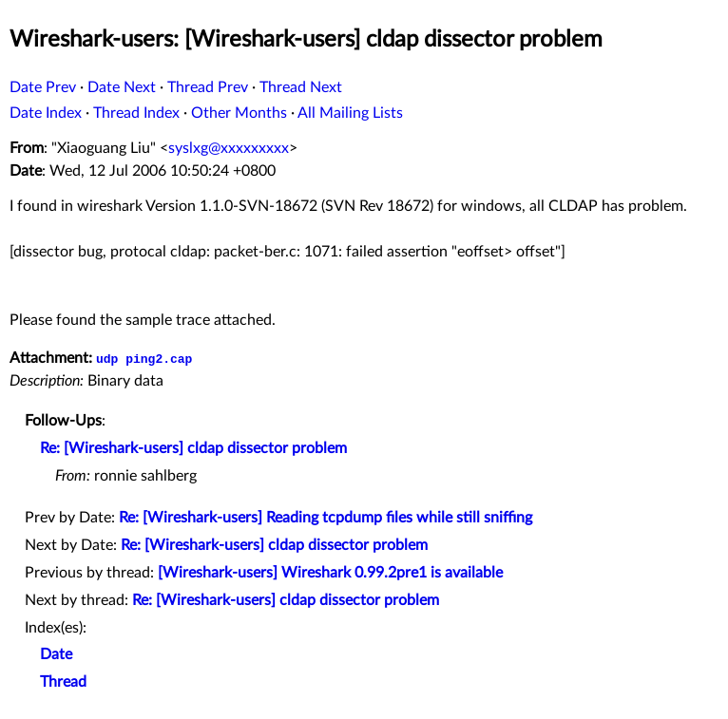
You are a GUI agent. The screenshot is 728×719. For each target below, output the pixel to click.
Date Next (122, 87)
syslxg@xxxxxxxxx (229, 148)
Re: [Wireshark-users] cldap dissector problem (193, 448)
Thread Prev (208, 87)
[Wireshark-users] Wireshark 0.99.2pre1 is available (330, 573)
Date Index (46, 113)
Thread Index (136, 113)
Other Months (239, 113)
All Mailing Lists (350, 113)
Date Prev (43, 87)
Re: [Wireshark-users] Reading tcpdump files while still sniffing (326, 518)
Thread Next (301, 87)
